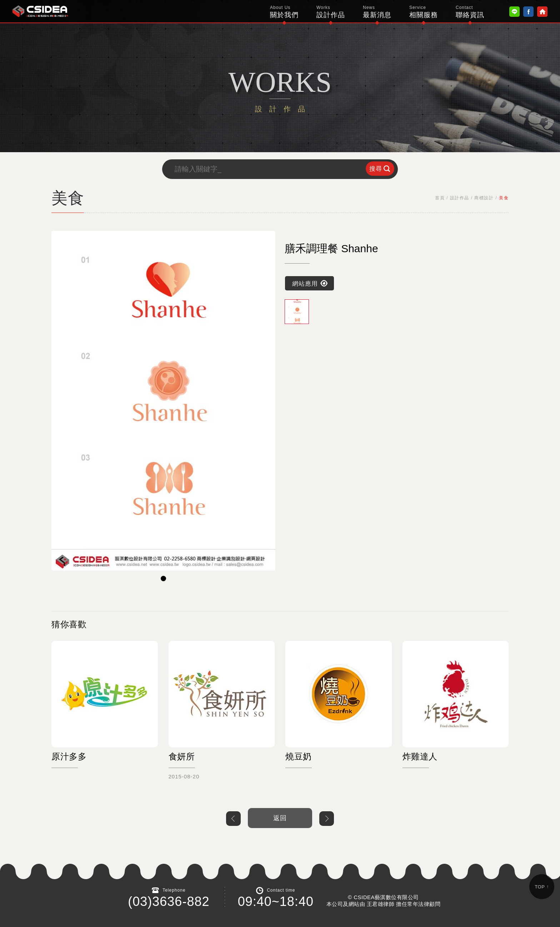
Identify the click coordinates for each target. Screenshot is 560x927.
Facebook (528, 12)
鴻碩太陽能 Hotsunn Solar (40, 11)
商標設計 (484, 198)
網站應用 (305, 283)
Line (514, 12)
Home (542, 12)
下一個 (327, 819)
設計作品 (331, 12)
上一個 (233, 819)
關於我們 (284, 12)
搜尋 (376, 169)
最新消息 (377, 12)
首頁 (440, 198)
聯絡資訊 (470, 12)
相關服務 (424, 12)
